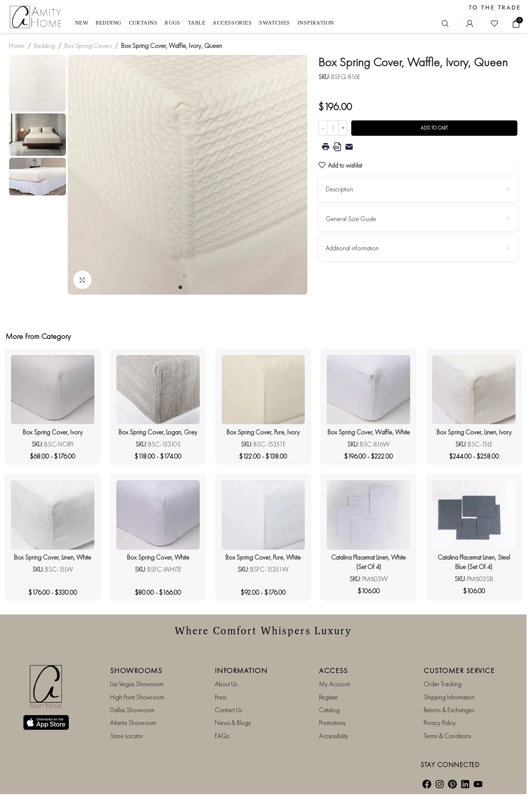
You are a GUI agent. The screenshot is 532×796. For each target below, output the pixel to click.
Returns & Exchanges (449, 710)
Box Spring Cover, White (158, 557)
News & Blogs (233, 723)
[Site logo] (37, 17)
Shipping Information (449, 697)
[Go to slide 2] (188, 287)
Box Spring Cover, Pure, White (263, 557)
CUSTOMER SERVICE (459, 670)
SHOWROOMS (136, 670)
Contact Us (228, 710)
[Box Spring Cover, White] (158, 515)
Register (329, 697)
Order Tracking (443, 684)
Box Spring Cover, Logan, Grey (158, 432)
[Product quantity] (333, 128)
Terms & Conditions (447, 736)
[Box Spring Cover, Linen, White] (53, 515)
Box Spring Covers (88, 46)
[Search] (445, 23)
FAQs (222, 736)
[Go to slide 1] (180, 287)
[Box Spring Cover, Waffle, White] (368, 390)
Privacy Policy (440, 723)
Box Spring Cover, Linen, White (53, 557)
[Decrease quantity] (323, 128)
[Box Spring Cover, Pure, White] (263, 515)
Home (17, 46)
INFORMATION (241, 670)
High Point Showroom (137, 697)
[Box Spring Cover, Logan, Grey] (158, 390)
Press (221, 697)
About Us (226, 684)
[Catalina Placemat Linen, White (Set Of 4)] (368, 515)
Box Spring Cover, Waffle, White (369, 432)
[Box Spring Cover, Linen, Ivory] (474, 390)
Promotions (332, 723)
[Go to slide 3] (195, 287)
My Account (334, 684)
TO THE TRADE (495, 8)
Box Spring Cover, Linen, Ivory (474, 432)
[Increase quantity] (343, 128)
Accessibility (334, 736)
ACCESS (333, 670)
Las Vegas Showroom (137, 684)
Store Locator (127, 736)
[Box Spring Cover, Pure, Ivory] (263, 390)
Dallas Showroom (132, 710)
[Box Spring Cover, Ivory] (53, 390)
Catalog (329, 710)
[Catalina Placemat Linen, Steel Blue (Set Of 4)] (474, 515)
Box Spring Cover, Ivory (53, 432)
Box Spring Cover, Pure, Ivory (263, 432)
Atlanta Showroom (133, 723)
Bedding (44, 46)
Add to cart (434, 128)
